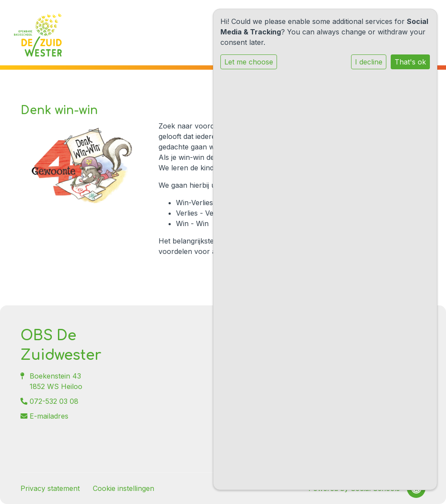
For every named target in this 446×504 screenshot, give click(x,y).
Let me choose (249, 62)
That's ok (410, 62)
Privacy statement (50, 488)
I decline (369, 62)
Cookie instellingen (123, 488)
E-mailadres (49, 416)
